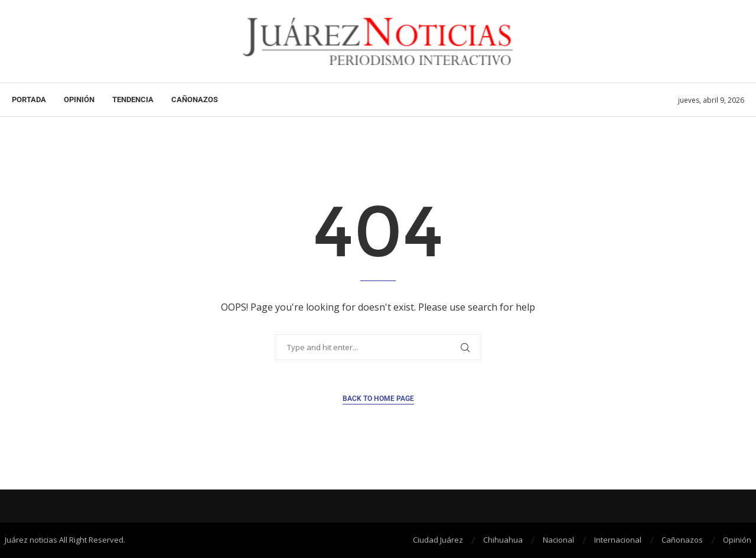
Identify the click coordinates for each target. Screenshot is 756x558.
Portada (29, 99)
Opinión (79, 99)
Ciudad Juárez (438, 540)
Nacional (558, 540)
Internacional (618, 540)
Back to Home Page (378, 399)
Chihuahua (503, 540)
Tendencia (133, 99)
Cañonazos (195, 99)
